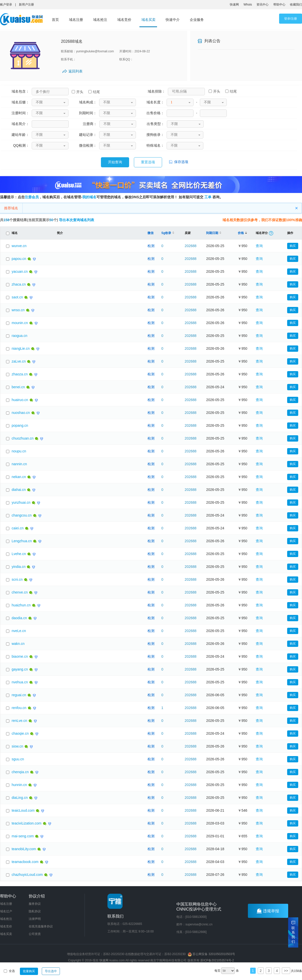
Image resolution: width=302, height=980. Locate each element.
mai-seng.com (23, 836)
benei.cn (18, 387)
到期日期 (214, 233)
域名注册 (76, 20)
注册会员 (32, 197)
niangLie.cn (21, 348)
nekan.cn (19, 477)
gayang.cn (20, 669)
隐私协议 (35, 911)
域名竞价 (124, 20)
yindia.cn (18, 567)
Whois (248, 5)
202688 (191, 246)
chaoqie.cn (20, 733)
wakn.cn (18, 644)
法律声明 (35, 919)
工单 (208, 197)
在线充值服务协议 (41, 926)
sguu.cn (18, 759)
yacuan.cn (20, 271)
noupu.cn (19, 451)
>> (286, 971)
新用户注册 (26, 5)
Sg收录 (168, 233)
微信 (150, 233)
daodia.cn (19, 618)
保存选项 (178, 162)
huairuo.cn (20, 400)
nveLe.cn (19, 631)
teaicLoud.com (23, 810)
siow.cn (17, 746)
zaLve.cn (19, 361)
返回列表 (75, 71)
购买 (293, 246)
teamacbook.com (25, 862)
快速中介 (173, 20)
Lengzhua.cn (22, 541)
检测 (151, 246)
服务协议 (35, 904)
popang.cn (20, 425)
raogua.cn (19, 336)
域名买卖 (148, 20)
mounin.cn (20, 323)
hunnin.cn (19, 785)
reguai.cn (19, 695)
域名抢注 (100, 20)
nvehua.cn (20, 682)
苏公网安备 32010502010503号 (211, 954)
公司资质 (35, 934)
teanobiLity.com (24, 849)
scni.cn (17, 579)
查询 (259, 246)
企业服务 (197, 20)
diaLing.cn (20, 798)
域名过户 (6, 911)
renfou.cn (19, 708)
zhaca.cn (19, 284)
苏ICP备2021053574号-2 (217, 960)
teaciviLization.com (26, 823)
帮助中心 (279, 5)
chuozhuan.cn (23, 438)
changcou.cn (22, 515)
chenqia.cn (20, 772)
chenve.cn (20, 592)
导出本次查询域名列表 (77, 220)
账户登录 (6, 5)
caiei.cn (17, 528)
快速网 (234, 5)
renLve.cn (19, 721)
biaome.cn (20, 656)
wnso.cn (18, 310)
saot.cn (17, 297)
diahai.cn (19, 490)
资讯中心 (262, 5)
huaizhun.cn (21, 605)
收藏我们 (296, 5)
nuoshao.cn (21, 413)
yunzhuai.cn (21, 502)
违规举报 (268, 911)
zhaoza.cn (20, 374)
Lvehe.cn (19, 554)
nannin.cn (19, 464)
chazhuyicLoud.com (27, 875)
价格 (242, 233)
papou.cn (19, 259)
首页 (55, 20)
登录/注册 (291, 19)
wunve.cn (19, 246)
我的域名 (89, 197)
